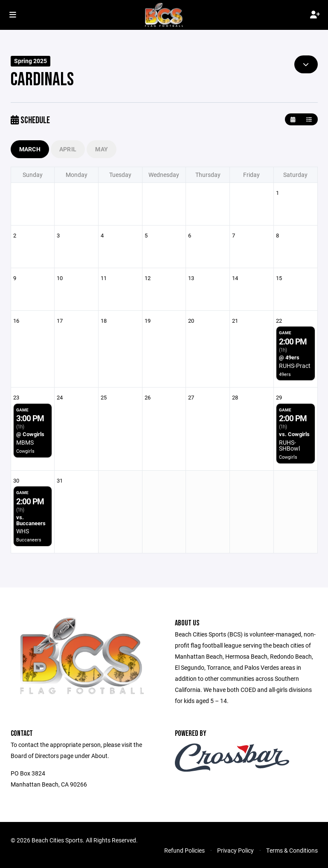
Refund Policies (184, 850)
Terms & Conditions (292, 850)
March (30, 149)
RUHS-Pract (295, 366)
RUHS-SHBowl (289, 445)
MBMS (25, 442)
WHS (23, 531)
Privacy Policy (235, 850)
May (102, 149)
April (68, 149)
